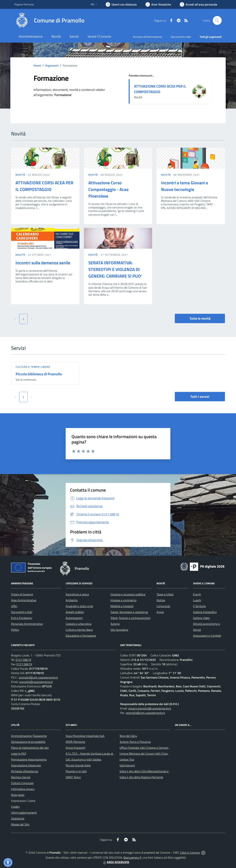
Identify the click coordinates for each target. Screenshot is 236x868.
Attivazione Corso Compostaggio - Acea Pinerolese (108, 189)
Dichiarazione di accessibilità (28, 742)
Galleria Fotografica (205, 612)
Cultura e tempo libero (33, 367)
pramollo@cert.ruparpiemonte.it (38, 677)
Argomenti (52, 65)
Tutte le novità (200, 318)
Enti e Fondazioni (22, 618)
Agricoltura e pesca (77, 594)
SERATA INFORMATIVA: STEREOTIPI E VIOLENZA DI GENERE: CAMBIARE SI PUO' (115, 269)
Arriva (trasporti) (76, 748)
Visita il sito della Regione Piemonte (141, 777)
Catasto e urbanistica (79, 624)
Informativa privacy (23, 789)
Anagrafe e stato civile (79, 606)
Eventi (197, 594)
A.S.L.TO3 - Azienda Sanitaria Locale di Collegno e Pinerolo (101, 754)
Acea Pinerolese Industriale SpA (85, 736)
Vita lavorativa (119, 630)
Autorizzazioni (74, 618)
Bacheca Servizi (21, 777)
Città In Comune (190, 853)
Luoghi (197, 600)
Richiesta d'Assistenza (25, 771)
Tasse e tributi (165, 594)
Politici (15, 630)
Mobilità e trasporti (122, 606)
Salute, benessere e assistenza (129, 612)
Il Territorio (199, 606)
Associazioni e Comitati (207, 636)
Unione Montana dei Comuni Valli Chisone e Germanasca (154, 754)
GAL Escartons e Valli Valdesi (83, 759)
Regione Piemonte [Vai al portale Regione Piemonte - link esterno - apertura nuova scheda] (24, 4)
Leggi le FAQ (19, 754)
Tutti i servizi (200, 397)
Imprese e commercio (123, 600)
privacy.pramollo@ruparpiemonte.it (150, 708)
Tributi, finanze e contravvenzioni (130, 618)
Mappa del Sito (20, 824)
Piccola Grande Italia (78, 765)
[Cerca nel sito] (217, 20)
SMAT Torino (73, 777)
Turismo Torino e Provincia (135, 742)
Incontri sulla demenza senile (43, 263)
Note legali (18, 795)
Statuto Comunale (22, 783)
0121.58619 (23, 660)
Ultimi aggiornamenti (24, 813)
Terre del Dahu (128, 736)
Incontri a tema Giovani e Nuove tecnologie (184, 186)
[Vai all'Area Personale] (198, 4)
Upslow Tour (127, 759)
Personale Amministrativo (27, 624)
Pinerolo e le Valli (76, 771)
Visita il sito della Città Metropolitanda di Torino (148, 771)
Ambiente (72, 600)
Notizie (161, 600)
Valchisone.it (127, 765)
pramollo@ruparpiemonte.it (36, 682)
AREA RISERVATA (116, 862)
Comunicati (163, 606)
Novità (21, 175)
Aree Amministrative (24, 600)
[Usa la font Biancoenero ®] (121, 4)
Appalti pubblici (75, 612)
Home (37, 65)
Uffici (14, 606)
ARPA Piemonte (75, 742)
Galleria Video (201, 618)
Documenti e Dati (22, 612)
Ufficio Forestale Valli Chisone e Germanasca (147, 748)
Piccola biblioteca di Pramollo (39, 374)
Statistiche (18, 818)
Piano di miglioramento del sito (30, 748)
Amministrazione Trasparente (29, 736)
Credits (15, 807)
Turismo (115, 624)
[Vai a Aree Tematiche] (158, 4)
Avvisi (160, 612)
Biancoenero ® (132, 857)
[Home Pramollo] (49, 20)
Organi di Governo (22, 594)
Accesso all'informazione (148, 37)
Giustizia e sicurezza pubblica (128, 594)
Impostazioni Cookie (23, 801)
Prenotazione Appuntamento (29, 759)
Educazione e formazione (81, 636)
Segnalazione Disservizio (26, 765)
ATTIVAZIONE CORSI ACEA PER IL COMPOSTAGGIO (160, 89)
